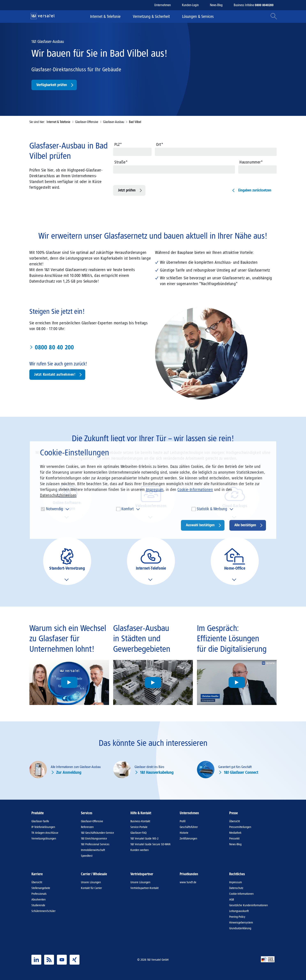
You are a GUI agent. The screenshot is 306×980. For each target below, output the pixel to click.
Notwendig (55, 509)
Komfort (128, 509)
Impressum (155, 490)
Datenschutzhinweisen (58, 495)
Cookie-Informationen (195, 490)
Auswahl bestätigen (200, 525)
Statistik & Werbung (212, 509)
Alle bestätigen (245, 525)
